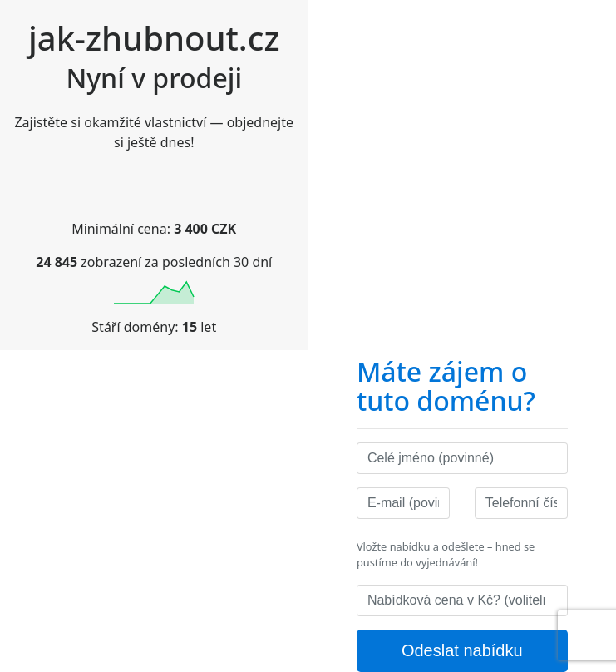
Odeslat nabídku (462, 650)
